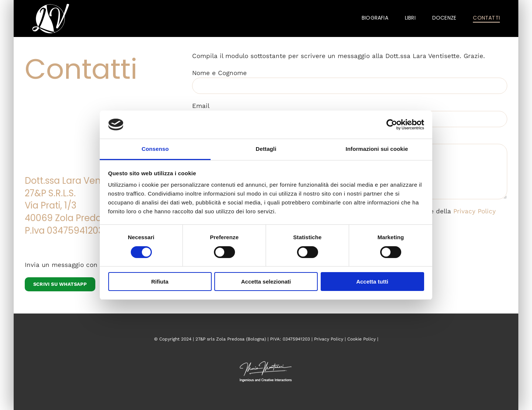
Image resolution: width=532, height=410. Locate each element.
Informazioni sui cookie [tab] (377, 149)
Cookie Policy (362, 339)
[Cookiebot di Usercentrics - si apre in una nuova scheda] (392, 125)
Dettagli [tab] (266, 149)
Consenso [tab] (155, 149)
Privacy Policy (475, 211)
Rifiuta (160, 282)
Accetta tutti (372, 282)
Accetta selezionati (266, 282)
